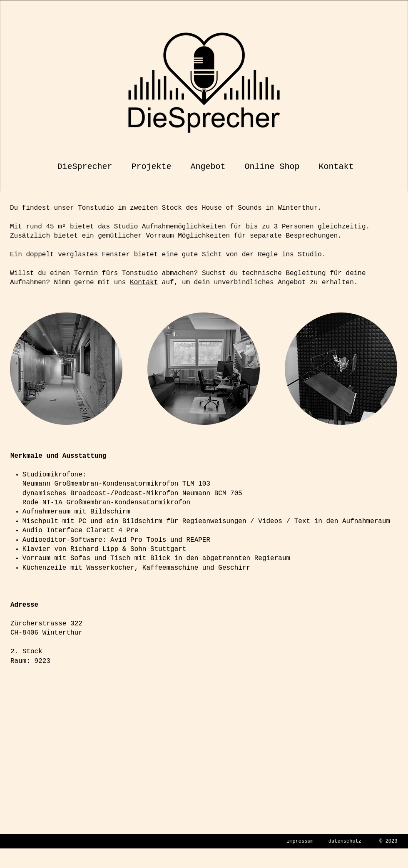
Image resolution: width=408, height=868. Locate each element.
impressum (300, 841)
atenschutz (346, 841)
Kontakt (144, 283)
